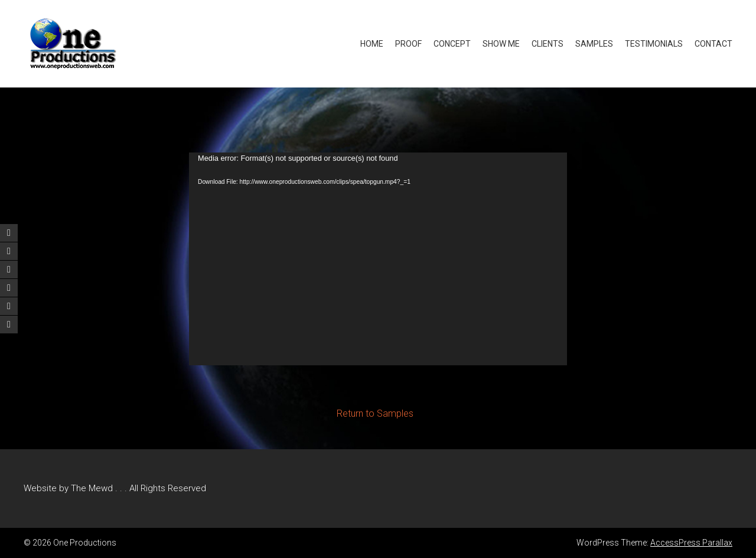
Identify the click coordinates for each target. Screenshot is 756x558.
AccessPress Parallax (691, 543)
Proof (408, 44)
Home (372, 44)
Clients (548, 44)
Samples (594, 44)
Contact (713, 44)
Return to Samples (375, 413)
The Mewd (92, 488)
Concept (452, 44)
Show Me (501, 44)
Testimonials (654, 44)
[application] (378, 259)
